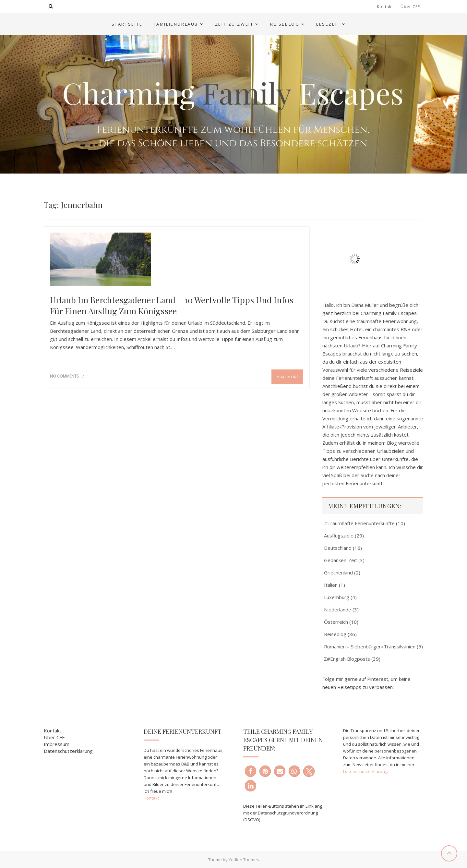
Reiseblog (285, 24)
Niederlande (338, 609)
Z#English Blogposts (347, 659)
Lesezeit (328, 24)
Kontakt (385, 7)
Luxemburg (337, 597)
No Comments (64, 376)
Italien (331, 585)
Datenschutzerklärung (68, 751)
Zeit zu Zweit (234, 24)
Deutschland (338, 548)
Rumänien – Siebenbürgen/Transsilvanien (370, 646)
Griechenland (338, 573)
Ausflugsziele (339, 536)
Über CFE (410, 7)
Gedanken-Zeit (341, 560)
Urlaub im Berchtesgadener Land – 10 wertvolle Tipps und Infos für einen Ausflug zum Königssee (172, 306)
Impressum (57, 744)
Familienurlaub (176, 24)
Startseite (127, 24)
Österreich (336, 622)
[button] (251, 771)
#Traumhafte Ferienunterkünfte (359, 523)
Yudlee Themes (244, 860)
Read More (287, 377)
